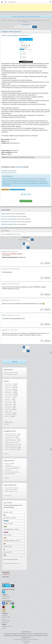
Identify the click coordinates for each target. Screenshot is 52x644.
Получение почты (6, 597)
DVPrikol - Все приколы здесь (11, 372)
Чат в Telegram (5, 189)
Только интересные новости (11, 374)
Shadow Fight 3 (8, 391)
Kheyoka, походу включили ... (12, 491)
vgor (6, 330)
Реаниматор (5, 615)
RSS (29, 25)
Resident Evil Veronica (10, 437)
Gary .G (7, 284)
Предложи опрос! (16, 563)
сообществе (19, 167)
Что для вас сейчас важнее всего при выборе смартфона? (26, 16)
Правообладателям (26, 641)
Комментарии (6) (7, 563)
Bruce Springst (8, 415)
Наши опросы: (8, 503)
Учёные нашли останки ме (11, 448)
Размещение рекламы (7, 626)
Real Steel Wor (8, 389)
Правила (4, 628)
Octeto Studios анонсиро (11, 436)
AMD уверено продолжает (11, 434)
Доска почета (5, 623)
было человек (16, 234)
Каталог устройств (6, 617)
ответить (47, 263)
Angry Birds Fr (8, 386)
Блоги (4, 619)
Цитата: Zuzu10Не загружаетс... (12, 488)
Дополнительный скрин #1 (9, 171)
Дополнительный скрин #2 (9, 173)
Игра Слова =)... (9, 470)
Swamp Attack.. (8, 393)
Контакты (26, 643)
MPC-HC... (7, 416)
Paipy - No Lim (8, 401)
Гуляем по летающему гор (11, 449)
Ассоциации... (8, 465)
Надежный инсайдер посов (11, 446)
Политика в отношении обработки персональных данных (26, 639)
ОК (28, 248)
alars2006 (7, 300)
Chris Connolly (8, 406)
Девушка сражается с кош (11, 444)
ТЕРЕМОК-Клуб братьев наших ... (13, 467)
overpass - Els (8, 410)
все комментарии (7, 496)
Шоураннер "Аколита (10, 442)
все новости (6, 454)
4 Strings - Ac (8, 399)
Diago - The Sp (8, 403)
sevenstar (7, 269)
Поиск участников (6, 621)
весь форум (6, 478)
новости (13, 431)
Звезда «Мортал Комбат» (11, 441)
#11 (2, 251)
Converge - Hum (9, 396)
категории (25, 25)
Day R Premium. (9, 384)
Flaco (28, 35)
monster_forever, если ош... (11, 490)
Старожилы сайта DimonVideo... (12, 469)
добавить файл (9, 422)
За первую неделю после (11, 439)
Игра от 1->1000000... (10, 463)
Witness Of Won (9, 404)
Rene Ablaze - (8, 408)
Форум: (17, 189)
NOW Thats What (9, 394)
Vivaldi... (7, 411)
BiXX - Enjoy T (8, 398)
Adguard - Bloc (8, 387)
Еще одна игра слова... (10, 474)
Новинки (6, 381)
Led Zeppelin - (8, 413)
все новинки (6, 424)
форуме (12, 461)
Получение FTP (6, 598)
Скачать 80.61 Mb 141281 (26, 201)
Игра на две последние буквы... (12, 472)
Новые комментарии (10, 485)
